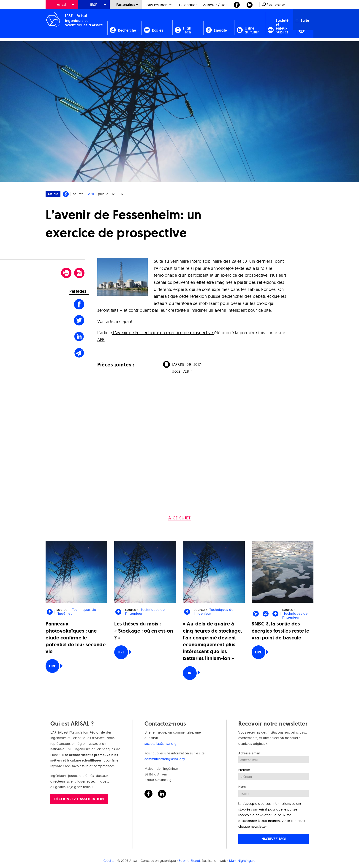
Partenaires (126, 5)
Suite (302, 20)
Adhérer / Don (215, 5)
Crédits (109, 861)
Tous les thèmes (159, 5)
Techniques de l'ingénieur (76, 612)
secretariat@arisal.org (161, 744)
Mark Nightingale (242, 861)
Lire (52, 666)
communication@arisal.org (165, 759)
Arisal (61, 5)
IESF (94, 5)
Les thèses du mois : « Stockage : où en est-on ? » (144, 631)
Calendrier (188, 5)
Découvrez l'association (79, 799)
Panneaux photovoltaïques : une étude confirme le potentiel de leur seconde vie (76, 638)
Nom (242, 787)
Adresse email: (250, 753)
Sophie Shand (189, 861)
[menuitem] (62, 5)
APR (91, 194)
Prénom (244, 770)
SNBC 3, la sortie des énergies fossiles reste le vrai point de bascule (280, 631)
